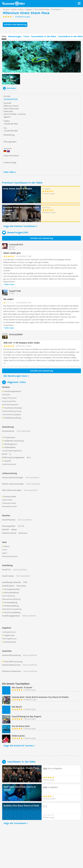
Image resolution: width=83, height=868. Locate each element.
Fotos (26, 37)
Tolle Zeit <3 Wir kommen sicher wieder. (22, 343)
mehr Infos (9, 172)
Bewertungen (15, 37)
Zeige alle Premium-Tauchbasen (19, 226)
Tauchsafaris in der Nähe (44, 37)
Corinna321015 (16, 245)
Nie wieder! (9, 299)
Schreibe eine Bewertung (15, 25)
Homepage (8, 99)
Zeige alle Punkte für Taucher (18, 746)
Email (15, 99)
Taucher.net (13, 3)
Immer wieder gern (12, 253)
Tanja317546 (15, 291)
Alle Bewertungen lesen (15, 376)
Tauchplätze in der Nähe (70, 37)
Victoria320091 (16, 334)
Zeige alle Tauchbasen (15, 823)
